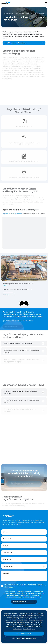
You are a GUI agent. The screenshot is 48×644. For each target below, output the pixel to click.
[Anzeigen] (24, 269)
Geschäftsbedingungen (29, 629)
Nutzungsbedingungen (29, 597)
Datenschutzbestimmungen (10, 593)
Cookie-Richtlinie (30, 593)
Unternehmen (7, 559)
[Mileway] (6, 3)
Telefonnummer (8, 553)
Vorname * (6, 532)
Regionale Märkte (22, 14)
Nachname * (7, 539)
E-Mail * (6, 546)
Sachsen (34, 14)
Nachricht (6, 573)
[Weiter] (26, 303)
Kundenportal (9, 14)
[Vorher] (22, 303)
